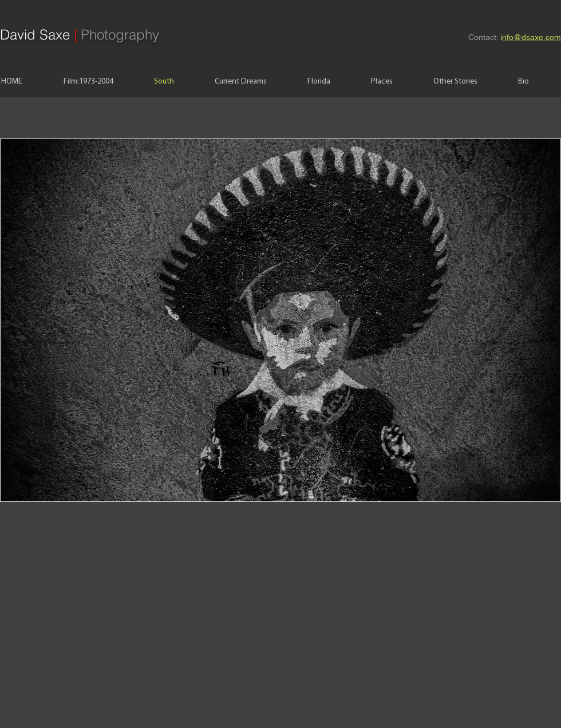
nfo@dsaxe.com (532, 37)
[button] (280, 320)
